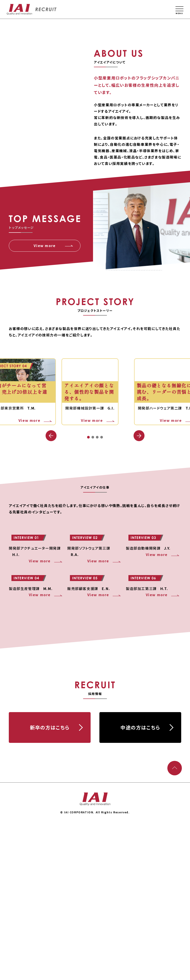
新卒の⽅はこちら (50, 883)
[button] (139, 521)
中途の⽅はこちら (140, 883)
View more (45, 331)
